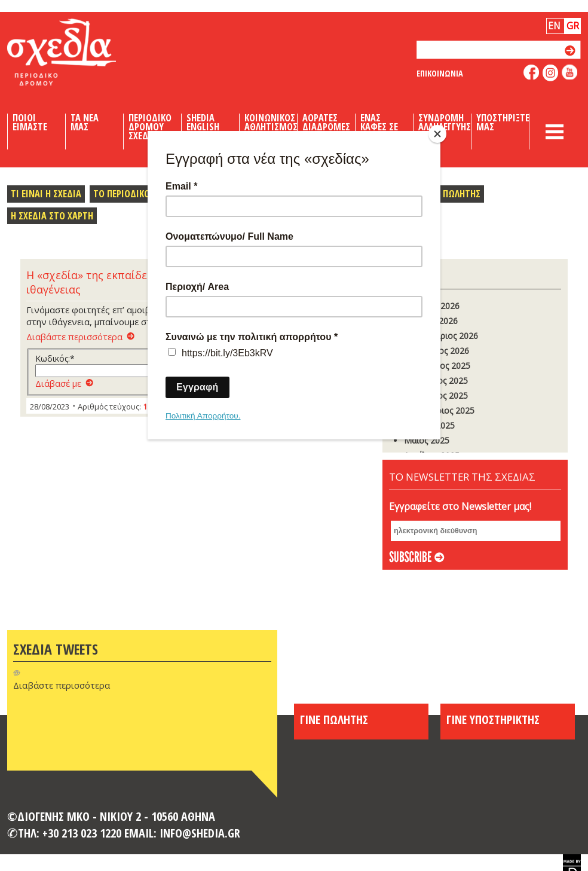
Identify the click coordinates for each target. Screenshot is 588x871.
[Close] (437, 134)
